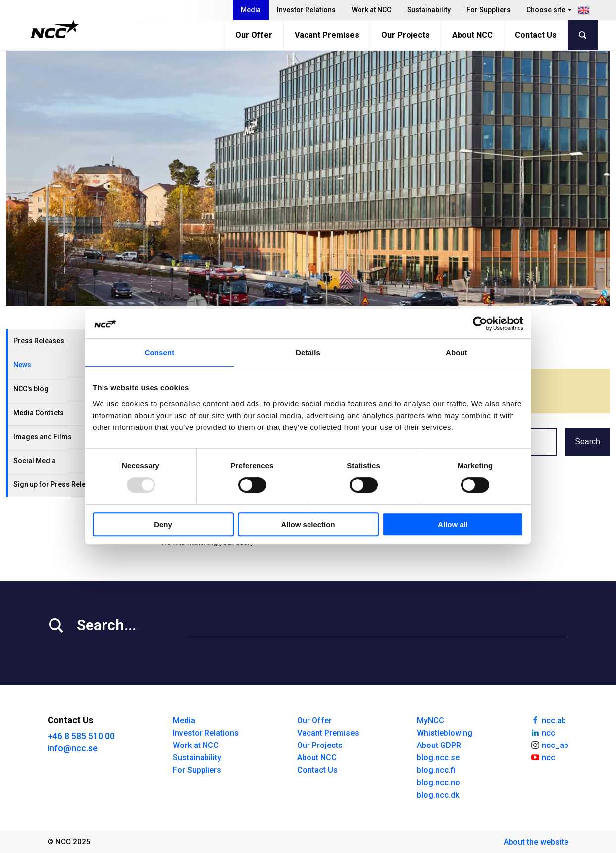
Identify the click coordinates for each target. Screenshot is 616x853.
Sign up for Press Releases (57, 484)
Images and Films (43, 437)
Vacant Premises (327, 35)
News (22, 365)
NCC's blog (31, 389)
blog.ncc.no (438, 782)
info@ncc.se (73, 748)
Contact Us (536, 35)
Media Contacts (39, 413)
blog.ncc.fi (436, 770)
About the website (536, 842)
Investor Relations (306, 10)
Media (251, 10)
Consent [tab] (160, 352)
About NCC (472, 35)
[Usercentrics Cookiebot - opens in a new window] (480, 323)
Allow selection (308, 524)
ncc (543, 732)
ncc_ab (549, 745)
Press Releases (39, 341)
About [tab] (457, 352)
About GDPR (439, 745)
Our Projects (406, 35)
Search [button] (588, 442)
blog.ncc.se (438, 758)
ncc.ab (548, 720)
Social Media (35, 461)
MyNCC (431, 720)
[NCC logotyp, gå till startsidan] (55, 29)
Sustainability (429, 10)
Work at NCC (371, 10)
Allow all (453, 524)
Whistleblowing (445, 733)
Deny (163, 524)
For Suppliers (488, 10)
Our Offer (254, 35)
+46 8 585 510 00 (81, 736)
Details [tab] (308, 352)
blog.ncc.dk (438, 795)
